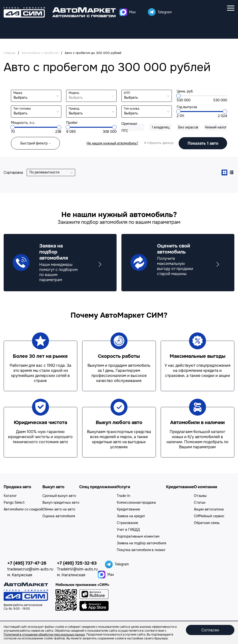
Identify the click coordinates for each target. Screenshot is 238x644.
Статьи (200, 502)
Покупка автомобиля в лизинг (141, 550)
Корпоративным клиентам (138, 536)
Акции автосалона (209, 509)
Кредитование (128, 509)
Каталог (10, 496)
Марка (18, 93)
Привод (74, 109)
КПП (127, 93)
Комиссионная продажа (136, 502)
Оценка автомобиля (59, 516)
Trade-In (123, 496)
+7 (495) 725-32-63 (77, 563)
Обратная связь (207, 523)
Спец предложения (98, 487)
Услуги (123, 487)
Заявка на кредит (131, 516)
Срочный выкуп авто (59, 496)
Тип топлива (22, 109)
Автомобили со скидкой (23, 509)
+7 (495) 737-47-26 (27, 563)
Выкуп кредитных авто (61, 502)
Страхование (127, 523)
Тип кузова (132, 109)
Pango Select (14, 502)
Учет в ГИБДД (128, 530)
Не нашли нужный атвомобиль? (112, 143)
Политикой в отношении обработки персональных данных (44, 635)
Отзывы (200, 496)
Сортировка (13, 172)
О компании (206, 487)
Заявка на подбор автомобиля (141, 543)
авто (203, 143)
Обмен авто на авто (59, 509)
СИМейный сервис (209, 516)
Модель (74, 93)
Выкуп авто (53, 487)
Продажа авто (17, 487)
